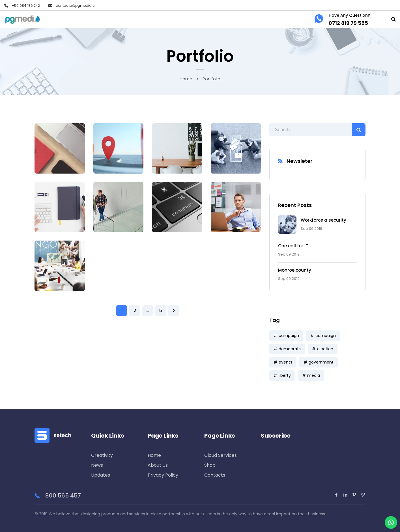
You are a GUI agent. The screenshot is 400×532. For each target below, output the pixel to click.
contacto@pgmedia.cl (76, 6)
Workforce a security (323, 220)
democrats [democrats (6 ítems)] (290, 349)
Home (186, 79)
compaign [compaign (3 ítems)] (326, 336)
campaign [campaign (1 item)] (289, 336)
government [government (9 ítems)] (321, 362)
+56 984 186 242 (26, 6)
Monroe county (295, 270)
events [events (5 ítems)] (285, 362)
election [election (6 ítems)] (325, 349)
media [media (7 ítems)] (314, 375)
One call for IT (293, 246)
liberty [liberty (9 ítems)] (285, 375)
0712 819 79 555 (348, 23)
